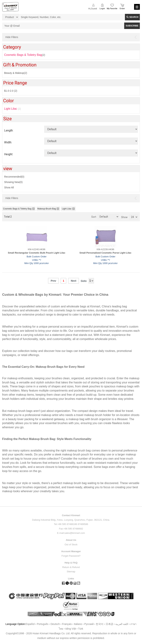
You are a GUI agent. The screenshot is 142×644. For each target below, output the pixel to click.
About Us (71, 540)
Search (132, 17)
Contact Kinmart (71, 515)
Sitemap (71, 572)
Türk (81, 629)
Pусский (89, 624)
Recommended (14, 177)
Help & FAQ (71, 563)
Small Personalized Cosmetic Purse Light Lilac (105, 253)
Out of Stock (71, 545)
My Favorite (112, 9)
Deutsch (55, 624)
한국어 (100, 624)
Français (67, 624)
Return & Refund (71, 567)
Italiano (78, 624)
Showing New (13, 182)
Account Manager (71, 551)
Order (122, 9)
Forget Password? (71, 556)
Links (71, 579)
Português (43, 624)
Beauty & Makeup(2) (16, 73)
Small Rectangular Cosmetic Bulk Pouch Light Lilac (37, 253)
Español (30, 624)
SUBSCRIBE (132, 26)
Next (74, 281)
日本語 (109, 624)
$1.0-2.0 (11, 91)
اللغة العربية (122, 624)
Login (102, 9)
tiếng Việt (71, 629)
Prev (53, 281)
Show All (9, 187)
